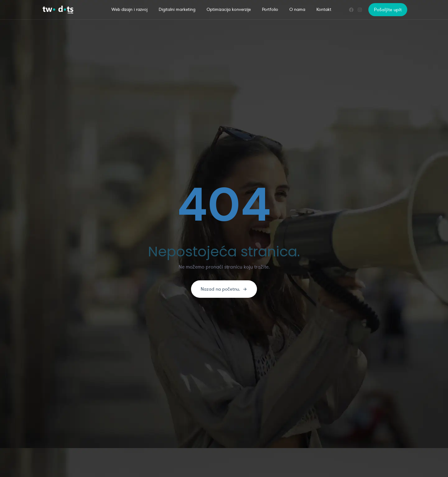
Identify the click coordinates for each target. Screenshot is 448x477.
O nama (297, 9)
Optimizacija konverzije (229, 9)
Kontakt (324, 9)
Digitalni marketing (177, 9)
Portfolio (270, 9)
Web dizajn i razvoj (129, 9)
